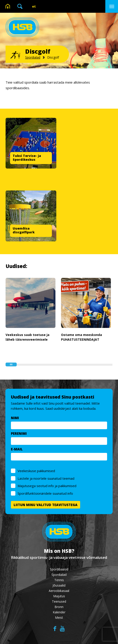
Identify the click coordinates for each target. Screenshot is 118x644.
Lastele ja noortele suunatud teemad (46, 478)
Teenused (59, 601)
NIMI (15, 418)
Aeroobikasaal (59, 591)
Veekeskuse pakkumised (37, 471)
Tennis (59, 580)
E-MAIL (17, 449)
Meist (59, 618)
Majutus (59, 596)
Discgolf (53, 57)
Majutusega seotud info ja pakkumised (47, 486)
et (34, 6)
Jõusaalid (59, 585)
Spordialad (33, 57)
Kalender (59, 612)
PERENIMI (19, 433)
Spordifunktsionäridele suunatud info (46, 493)
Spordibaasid (59, 569)
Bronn (59, 607)
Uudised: (16, 266)
